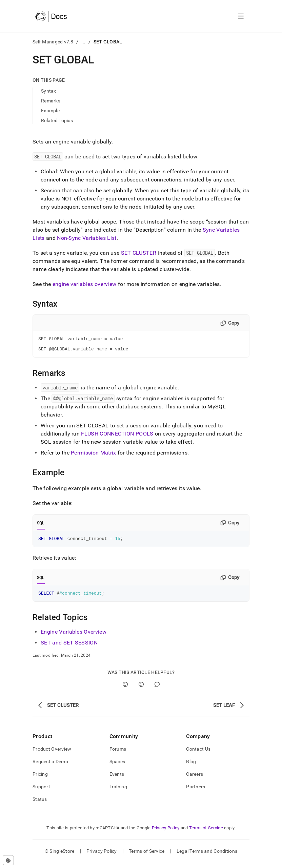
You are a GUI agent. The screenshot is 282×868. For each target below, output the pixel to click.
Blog (191, 767)
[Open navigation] (241, 16)
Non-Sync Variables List (87, 238)
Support (41, 792)
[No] (141, 689)
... (84, 42)
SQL (41, 526)
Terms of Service (206, 833)
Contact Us (198, 754)
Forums (118, 754)
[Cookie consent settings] (8, 860)
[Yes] (125, 689)
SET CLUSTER (139, 253)
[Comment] (157, 689)
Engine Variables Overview (74, 637)
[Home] (51, 16)
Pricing (40, 779)
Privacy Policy (166, 833)
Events (117, 779)
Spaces (117, 767)
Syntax (49, 91)
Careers (195, 779)
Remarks (51, 101)
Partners (196, 792)
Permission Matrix (93, 456)
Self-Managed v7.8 (53, 42)
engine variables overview (85, 284)
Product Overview (52, 754)
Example (50, 111)
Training (118, 792)
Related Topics (57, 120)
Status (40, 804)
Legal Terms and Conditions (207, 856)
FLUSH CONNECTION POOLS (118, 437)
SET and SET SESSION (69, 648)
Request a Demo (50, 767)
